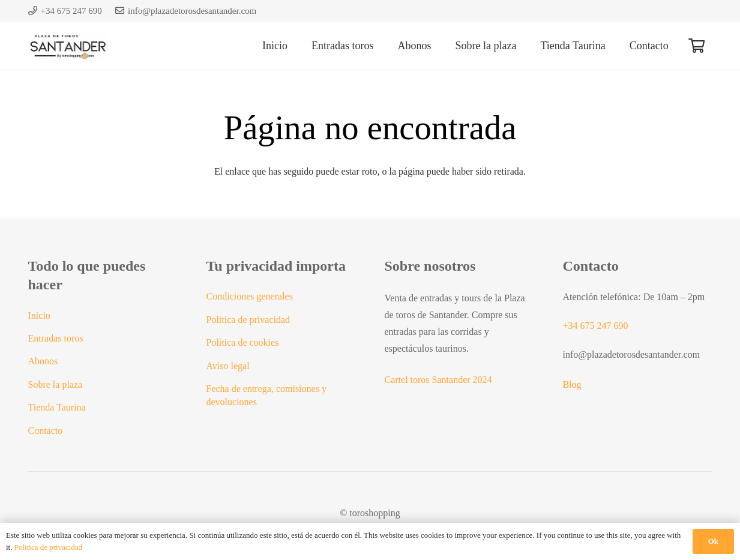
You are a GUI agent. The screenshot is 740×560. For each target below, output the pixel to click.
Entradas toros (56, 338)
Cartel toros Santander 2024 (438, 380)
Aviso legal (228, 366)
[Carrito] (696, 46)
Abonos (43, 361)
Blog (572, 384)
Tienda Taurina (57, 407)
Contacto (46, 431)
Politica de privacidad (248, 320)
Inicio (39, 315)
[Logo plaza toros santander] (68, 46)
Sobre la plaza (56, 384)
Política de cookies (243, 342)
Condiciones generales (250, 296)
